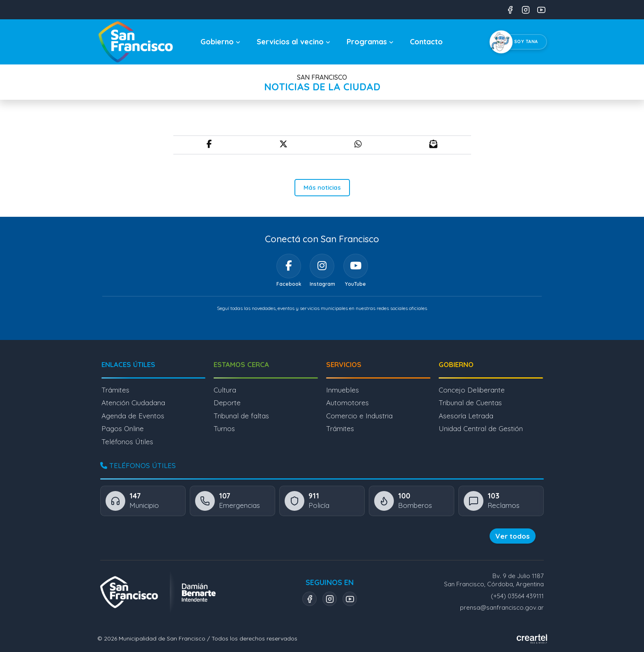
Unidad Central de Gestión (481, 428)
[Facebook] (289, 266)
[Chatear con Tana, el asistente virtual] (520, 42)
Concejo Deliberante (472, 390)
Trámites (115, 390)
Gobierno (220, 42)
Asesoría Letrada (466, 416)
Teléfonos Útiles (127, 442)
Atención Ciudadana (133, 403)
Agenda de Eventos (133, 416)
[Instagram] (322, 266)
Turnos (224, 428)
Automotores (347, 403)
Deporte (227, 403)
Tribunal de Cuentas (470, 403)
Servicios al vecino (293, 42)
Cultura (225, 390)
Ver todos (513, 536)
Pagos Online (123, 428)
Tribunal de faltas (241, 416)
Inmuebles (343, 390)
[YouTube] (356, 266)
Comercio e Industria (359, 416)
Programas (370, 42)
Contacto (426, 42)
